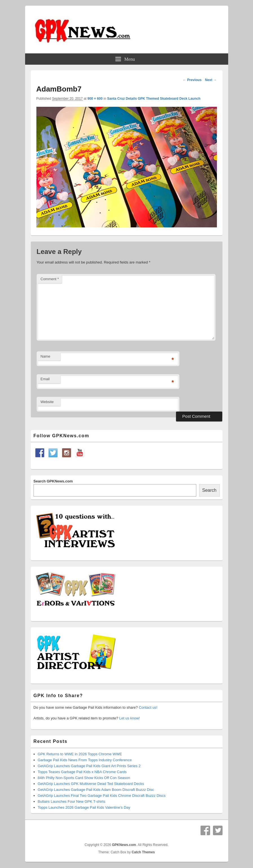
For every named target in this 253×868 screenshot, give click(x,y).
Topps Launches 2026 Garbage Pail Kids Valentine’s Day (84, 807)
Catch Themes (143, 852)
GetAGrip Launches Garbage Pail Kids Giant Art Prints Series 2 (89, 766)
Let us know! (130, 718)
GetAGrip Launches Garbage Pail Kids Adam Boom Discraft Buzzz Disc (96, 790)
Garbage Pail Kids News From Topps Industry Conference (85, 760)
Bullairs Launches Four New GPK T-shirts (72, 801)
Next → (211, 80)
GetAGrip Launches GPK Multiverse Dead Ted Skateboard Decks (91, 784)
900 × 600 (95, 99)
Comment (50, 279)
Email (45, 379)
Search (209, 490)
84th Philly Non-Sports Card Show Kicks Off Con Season (84, 778)
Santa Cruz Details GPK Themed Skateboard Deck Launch (154, 99)
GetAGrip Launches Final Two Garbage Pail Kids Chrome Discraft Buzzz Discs (102, 796)
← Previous (192, 80)
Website (47, 402)
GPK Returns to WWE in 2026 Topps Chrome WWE (80, 754)
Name (46, 356)
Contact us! (148, 707)
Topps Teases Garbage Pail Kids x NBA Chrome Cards (82, 772)
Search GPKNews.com (53, 481)
